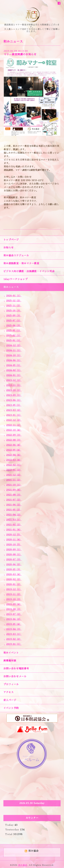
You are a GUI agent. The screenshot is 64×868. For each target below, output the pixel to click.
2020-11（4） (14, 540)
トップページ (11, 240)
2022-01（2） (14, 470)
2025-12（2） (14, 301)
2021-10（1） (14, 485)
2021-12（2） (14, 475)
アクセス (9, 692)
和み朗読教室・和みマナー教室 (21, 263)
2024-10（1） (14, 355)
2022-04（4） (14, 455)
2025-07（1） (14, 321)
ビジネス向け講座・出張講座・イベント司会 (29, 271)
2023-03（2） (14, 410)
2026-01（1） (14, 296)
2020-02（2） (14, 579)
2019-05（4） (14, 624)
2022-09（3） (14, 435)
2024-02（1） (14, 370)
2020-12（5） (14, 535)
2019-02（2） (14, 639)
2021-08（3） (14, 495)
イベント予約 (11, 708)
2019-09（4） (14, 604)
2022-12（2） (14, 420)
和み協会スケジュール (16, 255)
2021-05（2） (14, 510)
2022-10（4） (14, 430)
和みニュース (11, 287)
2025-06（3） (14, 325)
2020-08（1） (14, 555)
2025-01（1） (14, 340)
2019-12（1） (14, 589)
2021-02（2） (14, 525)
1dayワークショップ (16, 279)
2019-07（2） (14, 614)
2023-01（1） (14, 415)
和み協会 (23, 865)
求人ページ (10, 700)
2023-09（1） (14, 395)
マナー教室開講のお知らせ (20, 54)
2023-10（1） (14, 390)
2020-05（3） (14, 569)
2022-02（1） (14, 465)
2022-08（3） (14, 440)
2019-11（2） (14, 594)
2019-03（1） (14, 634)
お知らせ (9, 248)
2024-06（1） (14, 360)
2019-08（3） (14, 609)
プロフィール (11, 684)
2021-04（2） (14, 515)
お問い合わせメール (15, 676)
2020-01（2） (14, 584)
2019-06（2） (14, 619)
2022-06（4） (14, 445)
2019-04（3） (14, 629)
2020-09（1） (14, 550)
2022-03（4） (14, 460)
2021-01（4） (14, 530)
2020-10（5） (14, 545)
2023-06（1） (14, 400)
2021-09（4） (14, 490)
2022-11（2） (14, 425)
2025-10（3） (14, 311)
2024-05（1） (14, 365)
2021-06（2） (14, 505)
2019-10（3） (14, 599)
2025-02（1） (14, 335)
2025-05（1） (14, 330)
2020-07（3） (14, 559)
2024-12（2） (14, 345)
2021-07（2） (14, 500)
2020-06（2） (14, 564)
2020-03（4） (14, 574)
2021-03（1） (14, 520)
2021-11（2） (14, 480)
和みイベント (11, 653)
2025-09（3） (14, 316)
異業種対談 (10, 661)
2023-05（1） (14, 405)
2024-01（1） (14, 375)
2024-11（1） (14, 350)
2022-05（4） (14, 450)
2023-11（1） (14, 385)
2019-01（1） (14, 644)
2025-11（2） (14, 306)
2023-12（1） (14, 380)
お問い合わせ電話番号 (16, 669)
